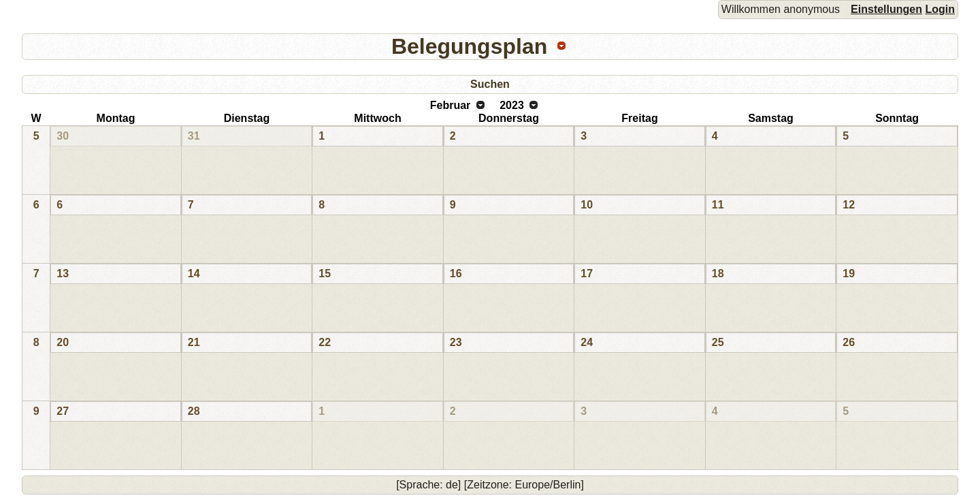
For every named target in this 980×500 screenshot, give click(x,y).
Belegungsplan (469, 46)
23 (456, 342)
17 (587, 274)
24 (587, 342)
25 (718, 342)
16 (456, 274)
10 (587, 205)
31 (194, 136)
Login (940, 9)
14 (194, 274)
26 (849, 342)
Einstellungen (886, 9)
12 (849, 205)
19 (849, 274)
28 (194, 411)
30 (63, 136)
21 (194, 342)
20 (63, 342)
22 (325, 342)
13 (63, 274)
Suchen (490, 84)
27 (63, 411)
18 (718, 274)
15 (325, 274)
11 (718, 205)
